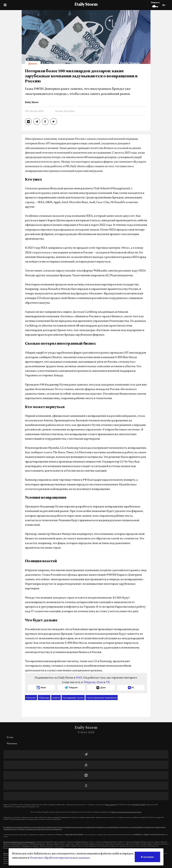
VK (108, 682)
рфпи (56, 698)
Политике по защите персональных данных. (126, 812)
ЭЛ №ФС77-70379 (139, 805)
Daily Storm (86, 5)
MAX (79, 678)
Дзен (100, 682)
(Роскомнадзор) (110, 805)
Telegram (89, 682)
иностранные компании (102, 698)
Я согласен (147, 857)
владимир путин (73, 698)
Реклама (12, 743)
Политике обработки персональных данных (60, 858)
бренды (44, 698)
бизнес (31, 698)
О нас (10, 737)
